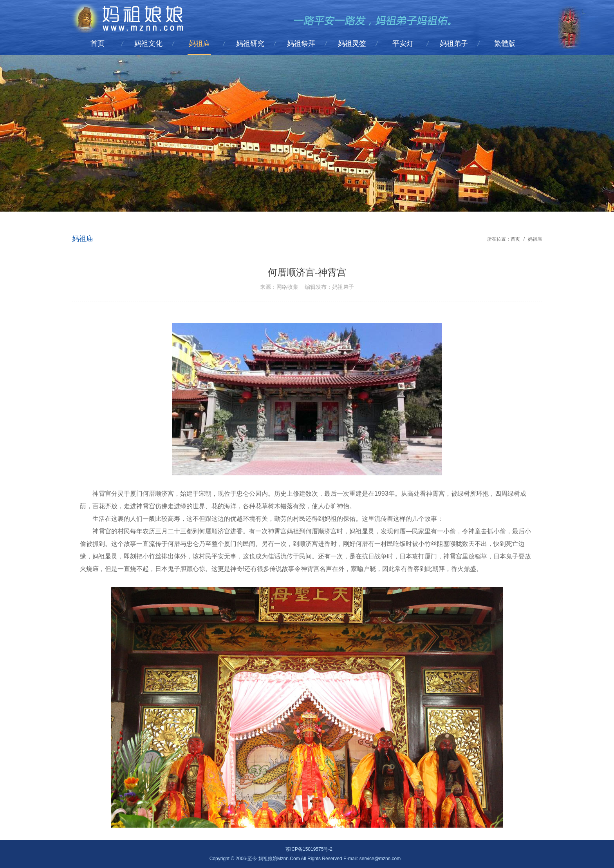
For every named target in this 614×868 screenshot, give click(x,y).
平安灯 (403, 43)
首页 (98, 43)
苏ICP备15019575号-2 (309, 849)
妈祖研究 (250, 43)
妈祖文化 (148, 43)
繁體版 (505, 43)
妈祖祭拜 (301, 43)
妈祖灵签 (352, 43)
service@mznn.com (380, 859)
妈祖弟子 (454, 43)
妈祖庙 (199, 43)
